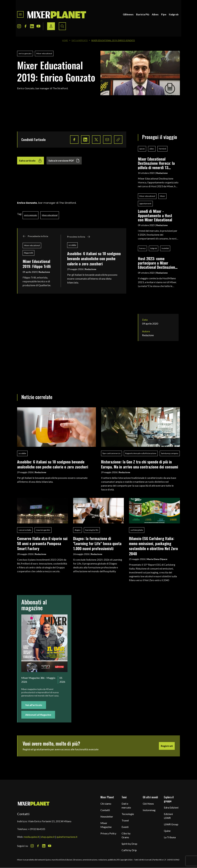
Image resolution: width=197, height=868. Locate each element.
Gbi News (148, 804)
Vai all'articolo (34, 705)
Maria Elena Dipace (157, 559)
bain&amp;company (170, 453)
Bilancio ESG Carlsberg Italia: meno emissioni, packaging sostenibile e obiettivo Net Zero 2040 (153, 546)
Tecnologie (128, 814)
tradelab (165, 248)
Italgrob (174, 14)
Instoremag (149, 810)
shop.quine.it (48, 837)
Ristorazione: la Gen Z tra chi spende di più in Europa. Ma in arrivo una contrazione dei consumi (140, 464)
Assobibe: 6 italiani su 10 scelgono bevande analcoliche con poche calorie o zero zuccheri (94, 258)
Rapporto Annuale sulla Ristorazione (141, 453)
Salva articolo (31, 161)
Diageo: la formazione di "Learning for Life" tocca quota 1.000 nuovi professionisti (97, 543)
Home (65, 40)
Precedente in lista (35, 236)
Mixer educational (44, 53)
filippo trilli (29, 253)
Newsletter (107, 816)
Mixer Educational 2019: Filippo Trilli (37, 264)
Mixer (162, 196)
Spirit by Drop (129, 844)
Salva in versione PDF (64, 161)
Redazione (44, 272)
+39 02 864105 (37, 829)
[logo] (57, 14)
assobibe (72, 245)
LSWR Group (171, 824)
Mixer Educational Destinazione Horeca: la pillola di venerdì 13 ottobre (156, 163)
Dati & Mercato (80, 40)
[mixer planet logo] (34, 803)
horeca (142, 248)
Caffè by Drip (129, 850)
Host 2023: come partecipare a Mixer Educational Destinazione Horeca (157, 263)
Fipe (164, 14)
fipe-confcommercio (111, 453)
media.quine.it (31, 837)
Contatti (105, 810)
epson (142, 149)
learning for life (92, 530)
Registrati (167, 746)
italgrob (154, 248)
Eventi (125, 827)
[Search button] (62, 26)
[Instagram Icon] (19, 26)
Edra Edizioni (171, 807)
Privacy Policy (108, 833)
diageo (78, 530)
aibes (152, 149)
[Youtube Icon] (38, 26)
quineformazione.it (67, 837)
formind (162, 149)
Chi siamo (106, 804)
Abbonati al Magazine (38, 715)
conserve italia (25, 530)
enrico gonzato (25, 53)
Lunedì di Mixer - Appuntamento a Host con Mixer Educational (155, 215)
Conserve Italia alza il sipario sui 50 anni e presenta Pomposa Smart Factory (42, 543)
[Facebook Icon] (26, 26)
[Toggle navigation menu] (20, 14)
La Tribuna (170, 837)
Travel (125, 820)
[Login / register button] (51, 26)
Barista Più (143, 14)
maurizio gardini (43, 530)
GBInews (128, 14)
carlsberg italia (137, 530)
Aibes (155, 14)
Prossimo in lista (79, 237)
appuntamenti (145, 203)
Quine (167, 831)
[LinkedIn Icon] (32, 26)
